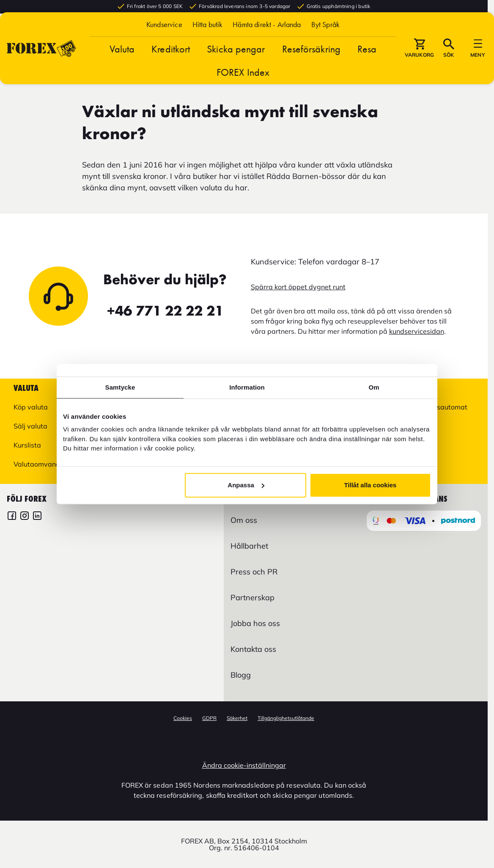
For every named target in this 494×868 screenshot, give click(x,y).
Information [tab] (247, 387)
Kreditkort (171, 64)
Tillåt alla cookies (370, 485)
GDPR (209, 718)
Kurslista (27, 445)
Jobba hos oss (255, 623)
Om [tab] (374, 387)
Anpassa (246, 485)
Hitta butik (208, 39)
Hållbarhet (249, 546)
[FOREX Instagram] (25, 517)
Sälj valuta (30, 426)
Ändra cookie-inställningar (244, 765)
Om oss (244, 520)
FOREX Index (243, 87)
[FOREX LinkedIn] (37, 517)
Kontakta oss (253, 649)
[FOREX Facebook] (12, 517)
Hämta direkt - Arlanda (267, 39)
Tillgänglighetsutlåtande (286, 718)
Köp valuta (31, 407)
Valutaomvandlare (43, 464)
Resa (367, 64)
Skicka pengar (236, 64)
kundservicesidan (417, 331)
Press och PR (254, 572)
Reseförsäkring (311, 64)
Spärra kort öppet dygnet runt (298, 287)
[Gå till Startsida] (41, 63)
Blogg (241, 675)
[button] (325, 39)
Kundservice (164, 39)
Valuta (122, 64)
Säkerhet (237, 718)
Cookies (183, 718)
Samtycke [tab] (120, 387)
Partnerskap (252, 597)
